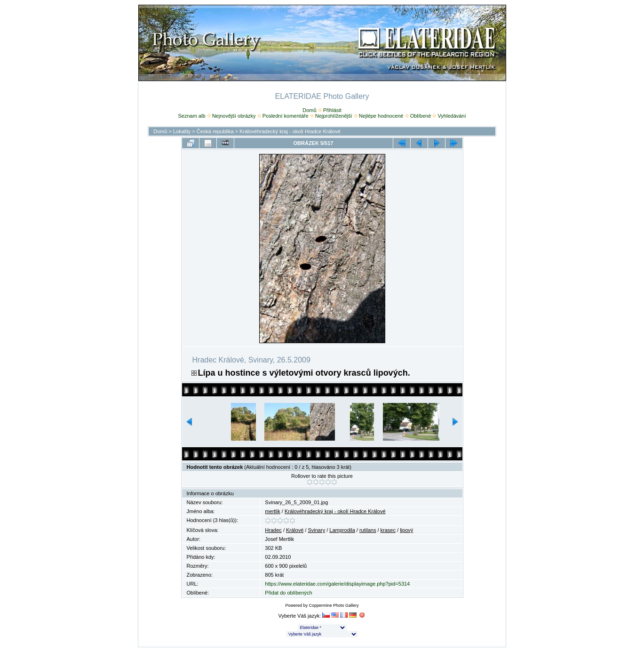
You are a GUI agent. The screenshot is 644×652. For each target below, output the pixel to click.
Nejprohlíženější (334, 116)
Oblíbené (421, 116)
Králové (295, 530)
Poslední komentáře (286, 116)
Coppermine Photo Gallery (334, 605)
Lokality (182, 131)
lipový (406, 530)
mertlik (272, 511)
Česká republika (215, 131)
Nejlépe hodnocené (381, 116)
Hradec (273, 530)
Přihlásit (332, 110)
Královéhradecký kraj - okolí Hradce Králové (290, 131)
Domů (309, 110)
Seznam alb (191, 116)
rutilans (368, 530)
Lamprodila (342, 530)
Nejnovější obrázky (234, 116)
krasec (388, 530)
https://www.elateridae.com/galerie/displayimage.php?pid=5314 (337, 584)
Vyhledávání (452, 116)
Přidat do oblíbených (288, 593)
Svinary (316, 530)
